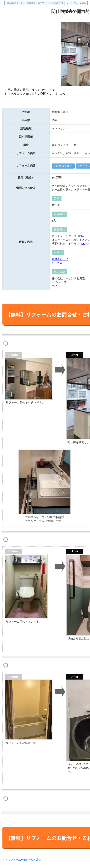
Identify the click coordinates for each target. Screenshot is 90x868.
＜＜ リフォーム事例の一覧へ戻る (22, 860)
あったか (57, 263)
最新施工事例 (64, 166)
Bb (81, 236)
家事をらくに (60, 259)
